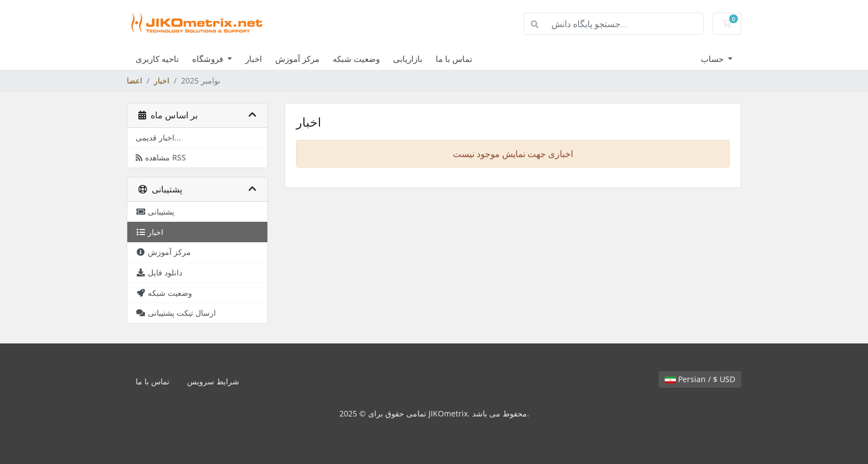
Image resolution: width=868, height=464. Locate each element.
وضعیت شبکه (356, 59)
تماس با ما (454, 59)
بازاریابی (408, 59)
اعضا (135, 80)
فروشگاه (209, 59)
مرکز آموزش (297, 59)
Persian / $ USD (700, 379)
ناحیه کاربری (157, 59)
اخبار (254, 59)
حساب (713, 59)
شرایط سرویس (213, 381)
